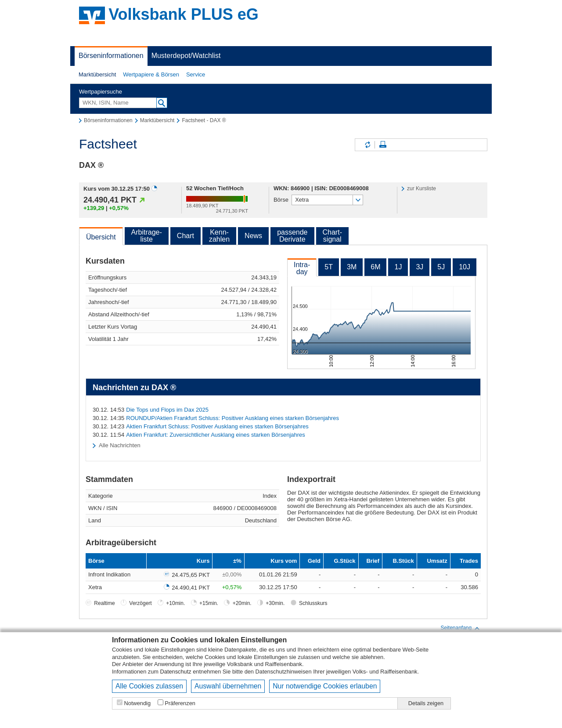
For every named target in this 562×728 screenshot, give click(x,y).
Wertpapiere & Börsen (151, 74)
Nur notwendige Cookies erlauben (325, 686)
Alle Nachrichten (120, 445)
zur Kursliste (421, 188)
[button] (97, 75)
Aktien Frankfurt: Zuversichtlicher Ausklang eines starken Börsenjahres (216, 435)
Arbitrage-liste (147, 236)
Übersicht (101, 237)
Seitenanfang (460, 628)
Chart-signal (332, 236)
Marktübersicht (97, 74)
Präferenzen (180, 703)
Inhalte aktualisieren (367, 145)
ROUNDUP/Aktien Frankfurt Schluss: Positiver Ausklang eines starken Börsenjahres (232, 418)
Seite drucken (383, 145)
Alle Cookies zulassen (149, 686)
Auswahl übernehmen (228, 686)
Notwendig (137, 703)
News (253, 236)
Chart (186, 236)
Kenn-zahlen (219, 236)
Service (196, 74)
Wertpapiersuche (101, 92)
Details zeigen (426, 703)
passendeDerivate (292, 236)
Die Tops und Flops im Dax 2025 (167, 410)
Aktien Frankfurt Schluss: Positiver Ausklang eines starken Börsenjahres (217, 426)
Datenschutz (176, 672)
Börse (281, 200)
